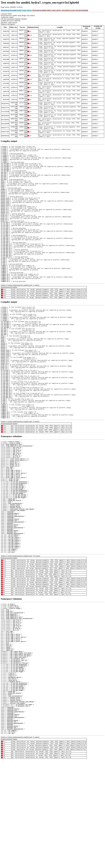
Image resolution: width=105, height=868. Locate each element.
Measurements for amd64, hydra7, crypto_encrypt (16, 10)
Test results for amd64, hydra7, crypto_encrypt (47, 10)
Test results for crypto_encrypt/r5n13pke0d (75, 10)
